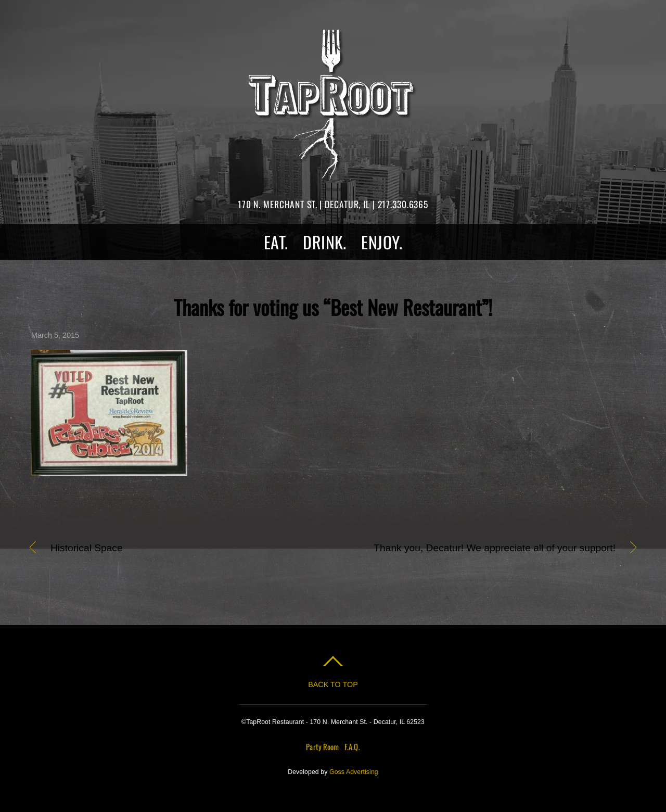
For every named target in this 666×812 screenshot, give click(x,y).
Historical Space (87, 549)
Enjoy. (382, 242)
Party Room (322, 746)
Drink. (325, 242)
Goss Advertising (354, 772)
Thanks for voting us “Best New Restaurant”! (333, 307)
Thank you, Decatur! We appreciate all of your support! (483, 549)
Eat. (276, 242)
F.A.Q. (352, 746)
